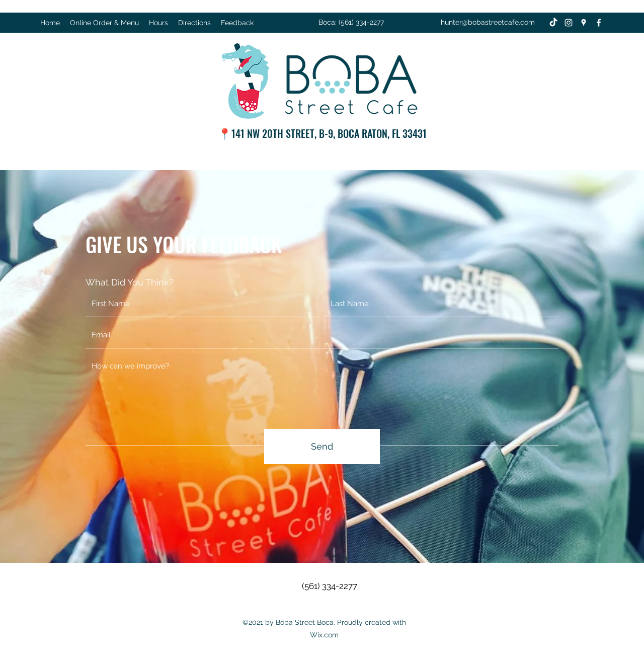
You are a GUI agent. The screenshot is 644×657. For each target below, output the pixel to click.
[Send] (322, 447)
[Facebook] (599, 23)
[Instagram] (569, 23)
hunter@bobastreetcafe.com (488, 22)
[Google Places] (584, 23)
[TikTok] (553, 23)
